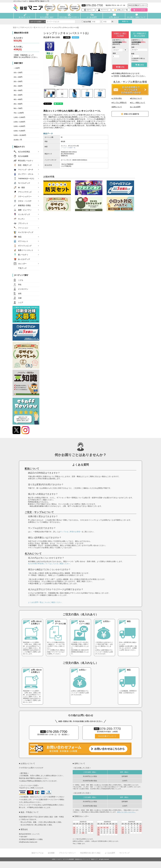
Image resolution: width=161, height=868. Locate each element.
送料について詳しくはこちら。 (126, 812)
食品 (20, 237)
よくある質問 (92, 17)
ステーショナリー (25, 196)
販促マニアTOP (19, 27)
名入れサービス (25, 17)
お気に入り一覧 (122, 10)
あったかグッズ (24, 259)
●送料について (117, 107)
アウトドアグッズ (25, 192)
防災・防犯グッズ (25, 165)
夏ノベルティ (23, 255)
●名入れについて (136, 98)
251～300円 (18, 86)
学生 (20, 285)
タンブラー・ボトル (26, 174)
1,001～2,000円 (19, 117)
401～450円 (18, 99)
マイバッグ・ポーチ (44, 27)
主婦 (20, 298)
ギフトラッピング (25, 246)
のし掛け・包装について (136, 17)
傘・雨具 (21, 188)
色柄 (114, 47)
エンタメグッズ (24, 214)
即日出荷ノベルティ (26, 161)
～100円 (17, 68)
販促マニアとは (38, 853)
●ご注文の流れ (117, 98)
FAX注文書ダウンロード (107, 736)
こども (21, 280)
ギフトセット (23, 241)
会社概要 (51, 853)
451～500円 (18, 104)
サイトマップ (124, 853)
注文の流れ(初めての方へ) (69, 17)
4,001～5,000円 (19, 131)
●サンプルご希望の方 (119, 103)
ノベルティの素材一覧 (68, 148)
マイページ (104, 10)
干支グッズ (22, 268)
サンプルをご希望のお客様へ (71, 532)
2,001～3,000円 (19, 122)
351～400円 (18, 95)
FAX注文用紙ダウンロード (138, 5)
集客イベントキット (26, 250)
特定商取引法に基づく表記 (90, 853)
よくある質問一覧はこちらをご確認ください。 (46, 602)
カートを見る (141, 10)
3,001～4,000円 (19, 126)
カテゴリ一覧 (31, 27)
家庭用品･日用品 (24, 205)
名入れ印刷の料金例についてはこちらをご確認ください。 (50, 564)
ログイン (90, 10)
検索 (125, 21)
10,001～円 (18, 140)
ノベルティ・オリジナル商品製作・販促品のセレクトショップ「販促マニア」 (77, 859)
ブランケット (23, 223)
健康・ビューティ (25, 210)
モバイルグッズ (24, 183)
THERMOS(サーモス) (26, 179)
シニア (21, 303)
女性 (20, 294)
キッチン (21, 219)
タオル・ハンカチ (25, 201)
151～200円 (18, 77)
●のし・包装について (138, 103)
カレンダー (22, 264)
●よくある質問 (135, 107)
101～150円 (18, 73)
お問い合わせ (114, 17)
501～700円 (18, 108)
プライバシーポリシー (67, 853)
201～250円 (18, 82)
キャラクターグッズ (26, 232)
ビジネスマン (23, 289)
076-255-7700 (54, 732)
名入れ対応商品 (24, 152)
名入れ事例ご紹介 (47, 17)
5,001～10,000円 (20, 135)
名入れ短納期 (23, 156)
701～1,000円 (19, 113)
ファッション (23, 228)
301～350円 (18, 90)
